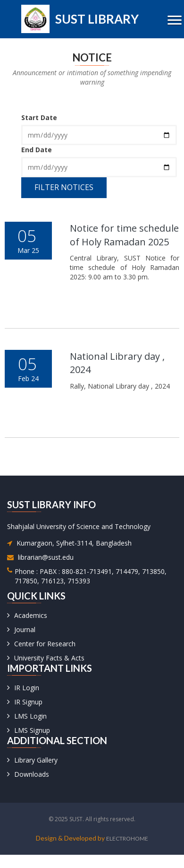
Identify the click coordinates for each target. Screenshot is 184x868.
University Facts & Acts (49, 658)
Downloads (32, 774)
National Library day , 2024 (117, 363)
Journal (25, 629)
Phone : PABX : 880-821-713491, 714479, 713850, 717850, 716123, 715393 (91, 576)
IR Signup (28, 702)
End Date (37, 150)
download (117, 294)
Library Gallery (36, 760)
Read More (112, 315)
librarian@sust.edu (46, 557)
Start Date (39, 117)
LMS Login (30, 716)
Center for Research (45, 644)
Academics (31, 615)
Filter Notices (64, 187)
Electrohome (127, 838)
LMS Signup (32, 730)
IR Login (27, 688)
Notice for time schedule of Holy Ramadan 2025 (124, 235)
